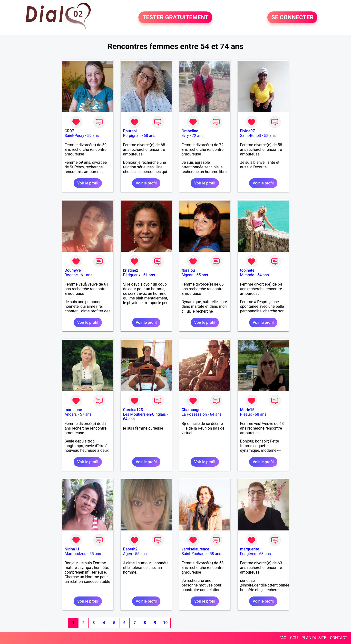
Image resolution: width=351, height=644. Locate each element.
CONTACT (339, 638)
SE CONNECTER (292, 18)
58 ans (270, 136)
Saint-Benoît (251, 136)
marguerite (250, 549)
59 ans (93, 136)
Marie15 (247, 410)
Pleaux (246, 414)
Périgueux (132, 275)
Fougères (248, 554)
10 (165, 623)
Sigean (187, 275)
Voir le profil (88, 183)
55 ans (95, 554)
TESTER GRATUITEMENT (175, 18)
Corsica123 (133, 410)
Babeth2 (130, 549)
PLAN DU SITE (314, 638)
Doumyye (73, 270)
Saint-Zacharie (194, 554)
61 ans (87, 275)
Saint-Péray (74, 136)
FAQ (283, 638)
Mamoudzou (75, 554)
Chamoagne (192, 410)
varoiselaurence (195, 549)
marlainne (73, 410)
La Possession (194, 414)
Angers (71, 414)
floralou (188, 270)
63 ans (265, 554)
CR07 (69, 131)
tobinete (247, 270)
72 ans (198, 136)
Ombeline (190, 131)
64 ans (129, 419)
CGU (294, 638)
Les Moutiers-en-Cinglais (145, 414)
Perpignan (132, 136)
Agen (128, 554)
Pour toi (130, 131)
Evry (185, 136)
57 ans (86, 414)
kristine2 (131, 270)
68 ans (149, 136)
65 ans (202, 275)
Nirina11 (72, 549)
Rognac (71, 275)
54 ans (263, 275)
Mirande (247, 275)
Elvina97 (248, 131)
